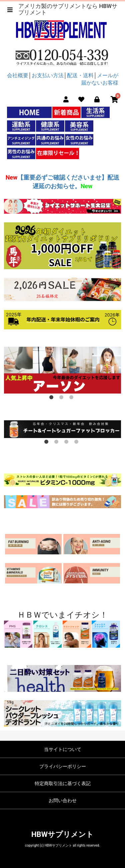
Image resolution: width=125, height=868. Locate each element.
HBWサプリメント (62, 834)
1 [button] (53, 399)
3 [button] (73, 399)
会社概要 (18, 75)
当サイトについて (63, 749)
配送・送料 (80, 75)
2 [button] (63, 399)
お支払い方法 (48, 75)
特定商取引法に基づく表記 (63, 783)
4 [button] (78, 443)
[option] (62, 370)
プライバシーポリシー (63, 766)
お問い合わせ (63, 800)
